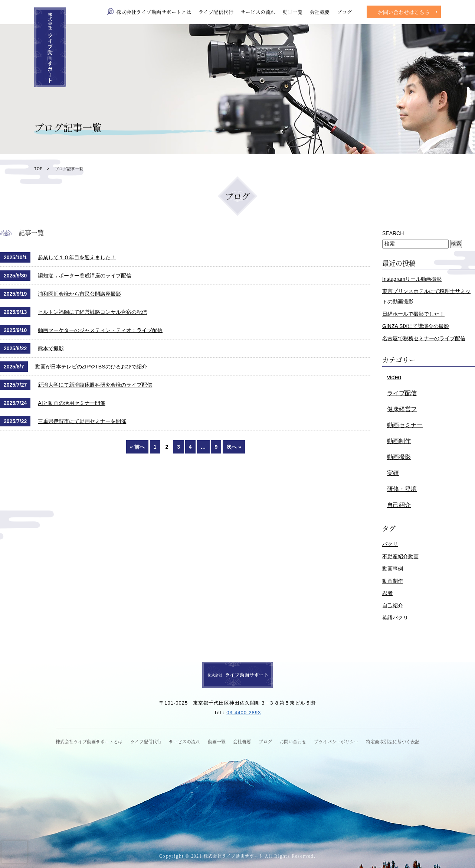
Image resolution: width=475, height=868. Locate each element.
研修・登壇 (402, 489)
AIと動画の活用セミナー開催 (71, 403)
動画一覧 (293, 12)
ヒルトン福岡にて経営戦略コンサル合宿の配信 (92, 312)
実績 (393, 473)
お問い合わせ (293, 742)
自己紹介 (399, 505)
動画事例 (393, 569)
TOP (38, 169)
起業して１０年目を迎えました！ (77, 257)
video (394, 377)
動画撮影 (399, 457)
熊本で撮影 (51, 348)
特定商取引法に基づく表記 (393, 742)
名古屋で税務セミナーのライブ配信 (424, 338)
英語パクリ (395, 618)
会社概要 (320, 12)
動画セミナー (405, 425)
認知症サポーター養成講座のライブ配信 (85, 276)
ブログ (345, 12)
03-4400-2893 (244, 713)
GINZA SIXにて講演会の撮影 (416, 326)
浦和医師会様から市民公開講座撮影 (79, 294)
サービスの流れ (258, 12)
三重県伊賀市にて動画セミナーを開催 (82, 421)
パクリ (390, 544)
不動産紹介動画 (400, 556)
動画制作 (399, 441)
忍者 (387, 593)
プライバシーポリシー (336, 742)
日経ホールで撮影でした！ (413, 314)
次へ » (234, 447)
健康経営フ (402, 409)
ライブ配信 (402, 393)
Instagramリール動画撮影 (412, 279)
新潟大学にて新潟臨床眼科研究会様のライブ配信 (95, 385)
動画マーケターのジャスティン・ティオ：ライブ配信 (100, 330)
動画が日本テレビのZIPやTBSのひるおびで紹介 (91, 367)
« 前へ (137, 447)
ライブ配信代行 (216, 12)
